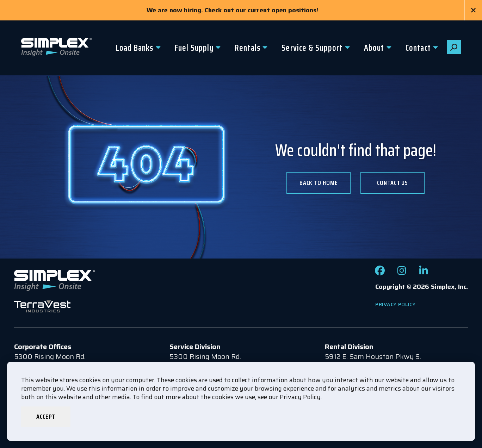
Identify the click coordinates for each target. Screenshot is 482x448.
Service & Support (312, 48)
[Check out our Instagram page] (402, 273)
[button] (454, 47)
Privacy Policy (396, 304)
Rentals (248, 48)
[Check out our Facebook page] (380, 273)
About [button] (374, 48)
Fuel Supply (194, 48)
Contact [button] (418, 48)
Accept (46, 417)
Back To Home (319, 183)
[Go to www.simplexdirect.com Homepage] (56, 48)
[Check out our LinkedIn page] (424, 273)
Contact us (393, 183)
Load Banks (135, 48)
